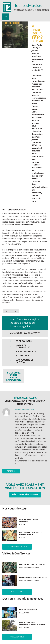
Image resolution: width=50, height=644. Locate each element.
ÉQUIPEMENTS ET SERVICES (24, 361)
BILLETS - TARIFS (24, 356)
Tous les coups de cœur (17, 547)
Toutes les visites (17, 592)
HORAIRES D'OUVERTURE (23, 346)
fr (6, 17)
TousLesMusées (28, 5)
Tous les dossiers (17, 637)
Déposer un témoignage (25, 494)
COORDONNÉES (23, 341)
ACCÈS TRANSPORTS (26, 351)
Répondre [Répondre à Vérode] (11, 471)
